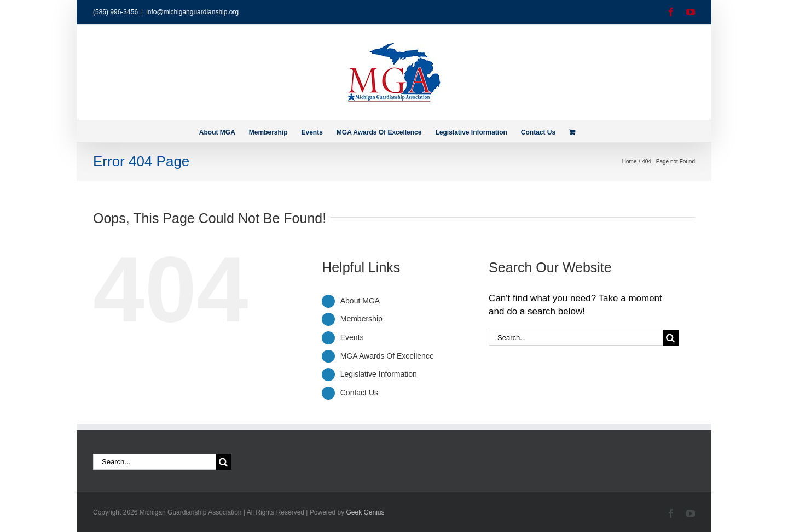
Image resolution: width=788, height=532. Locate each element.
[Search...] (576, 338)
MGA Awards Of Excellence (387, 356)
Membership (361, 319)
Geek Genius (366, 512)
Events (352, 337)
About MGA (360, 301)
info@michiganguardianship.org (192, 12)
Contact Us (359, 393)
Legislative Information (379, 374)
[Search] (671, 338)
